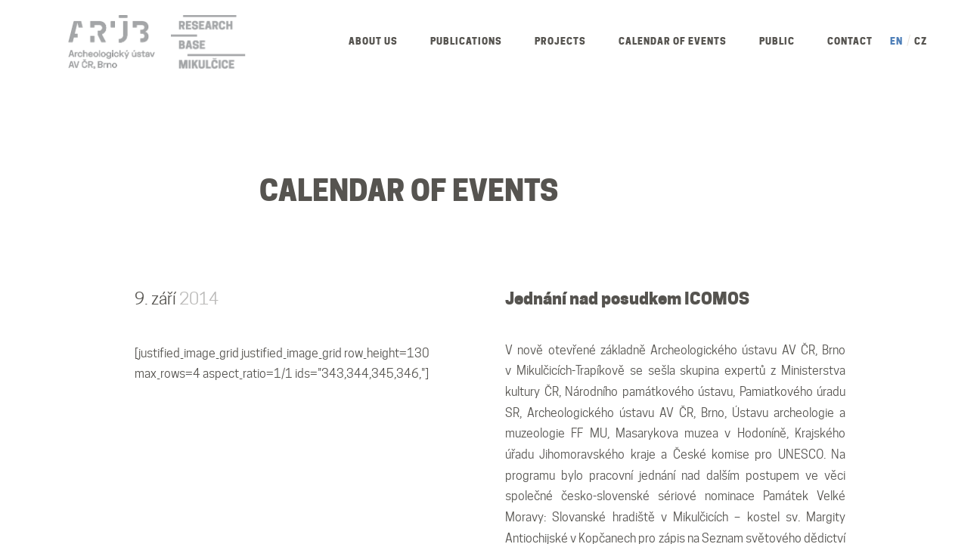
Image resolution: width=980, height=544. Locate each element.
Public (777, 41)
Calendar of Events (673, 41)
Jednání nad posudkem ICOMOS (627, 298)
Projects (560, 41)
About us (373, 41)
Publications (466, 41)
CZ (921, 41)
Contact (850, 41)
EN (896, 41)
